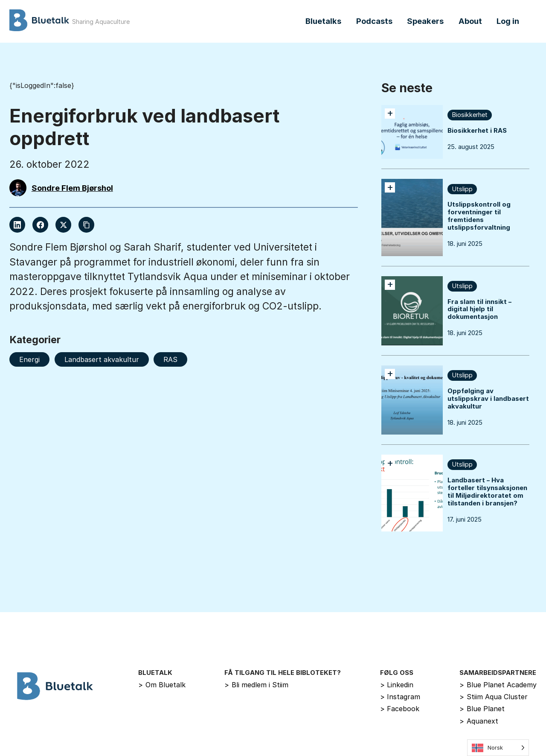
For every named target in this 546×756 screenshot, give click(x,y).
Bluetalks (323, 21)
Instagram (400, 697)
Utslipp (462, 189)
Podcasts (374, 21)
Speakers (425, 21)
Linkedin (397, 685)
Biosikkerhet (470, 115)
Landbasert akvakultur (102, 359)
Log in (508, 21)
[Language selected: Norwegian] (498, 748)
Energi (29, 359)
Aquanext (479, 721)
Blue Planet (482, 709)
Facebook (400, 709)
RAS (170, 359)
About (470, 21)
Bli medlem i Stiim (256, 685)
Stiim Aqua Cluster (494, 697)
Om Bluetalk (162, 685)
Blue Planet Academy (498, 685)
